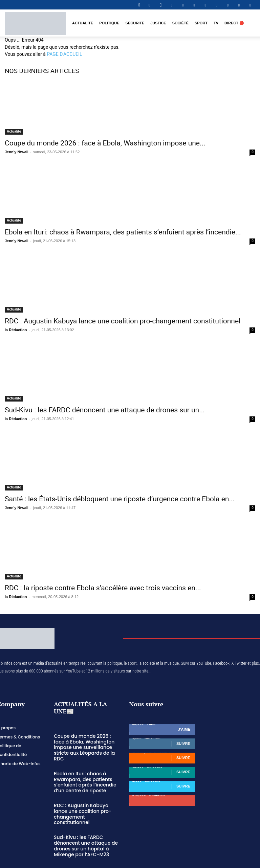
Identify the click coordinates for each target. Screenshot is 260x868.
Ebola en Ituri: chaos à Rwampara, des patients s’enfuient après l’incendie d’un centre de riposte (83, 774)
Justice (158, 23)
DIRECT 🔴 (234, 23)
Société (180, 23)
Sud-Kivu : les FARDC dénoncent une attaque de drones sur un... (105, 410)
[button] (139, 5)
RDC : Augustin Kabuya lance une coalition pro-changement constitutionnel (123, 321)
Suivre (183, 744)
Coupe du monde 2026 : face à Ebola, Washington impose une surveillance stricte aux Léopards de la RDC (86, 744)
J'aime (184, 729)
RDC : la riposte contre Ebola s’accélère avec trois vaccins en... (103, 588)
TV (216, 23)
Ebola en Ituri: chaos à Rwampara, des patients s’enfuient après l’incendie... (123, 232)
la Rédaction (16, 330)
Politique (109, 23)
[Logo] (35, 23)
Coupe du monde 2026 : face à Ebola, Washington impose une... (105, 143)
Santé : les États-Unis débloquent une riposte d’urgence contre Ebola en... (120, 499)
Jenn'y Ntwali (17, 152)
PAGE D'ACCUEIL (64, 54)
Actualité (83, 23)
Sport (201, 23)
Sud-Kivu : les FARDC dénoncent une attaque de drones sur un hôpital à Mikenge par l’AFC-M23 (84, 829)
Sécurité (135, 23)
